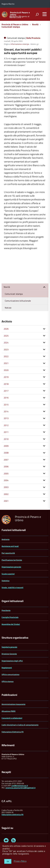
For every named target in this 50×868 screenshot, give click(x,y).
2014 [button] (6, 411)
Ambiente (6, 539)
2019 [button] (6, 377)
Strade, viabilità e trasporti (12, 587)
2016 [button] (6, 398)
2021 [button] (6, 363)
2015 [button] (6, 405)
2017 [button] (6, 391)
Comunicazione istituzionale (18, 301)
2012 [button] (6, 425)
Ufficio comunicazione (10, 674)
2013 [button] (6, 418)
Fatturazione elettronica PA (12, 814)
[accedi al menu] (45, 14)
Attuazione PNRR (9, 711)
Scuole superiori (8, 574)
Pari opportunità (8, 553)
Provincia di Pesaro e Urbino (20, 14)
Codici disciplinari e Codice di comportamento (20, 725)
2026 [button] (6, 329)
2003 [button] (6, 487)
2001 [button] (6, 501)
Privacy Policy (20, 861)
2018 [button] (6, 384)
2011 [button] (6, 432)
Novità (35, 24)
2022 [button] (6, 356)
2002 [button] (6, 494)
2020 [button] (6, 370)
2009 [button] (6, 446)
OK (8, 861)
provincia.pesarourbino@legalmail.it (21, 788)
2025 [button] (6, 336)
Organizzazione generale (11, 567)
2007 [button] (6, 460)
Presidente (6, 610)
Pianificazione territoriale (12, 560)
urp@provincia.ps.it (20, 786)
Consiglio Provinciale (10, 617)
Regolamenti (7, 668)
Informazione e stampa (20, 44)
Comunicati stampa (11, 27)
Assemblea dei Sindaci (11, 624)
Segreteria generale (9, 647)
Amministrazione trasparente (13, 704)
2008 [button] (6, 453)
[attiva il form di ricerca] (37, 14)
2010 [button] (6, 439)
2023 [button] (6, 350)
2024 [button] (6, 343)
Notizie (8, 308)
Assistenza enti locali (10, 546)
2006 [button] (6, 466)
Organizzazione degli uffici (12, 661)
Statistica (5, 581)
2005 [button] (6, 473)
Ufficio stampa (8, 681)
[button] (44, 287)
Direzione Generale (9, 654)
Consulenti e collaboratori (12, 718)
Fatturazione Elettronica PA (13, 732)
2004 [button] (6, 480)
